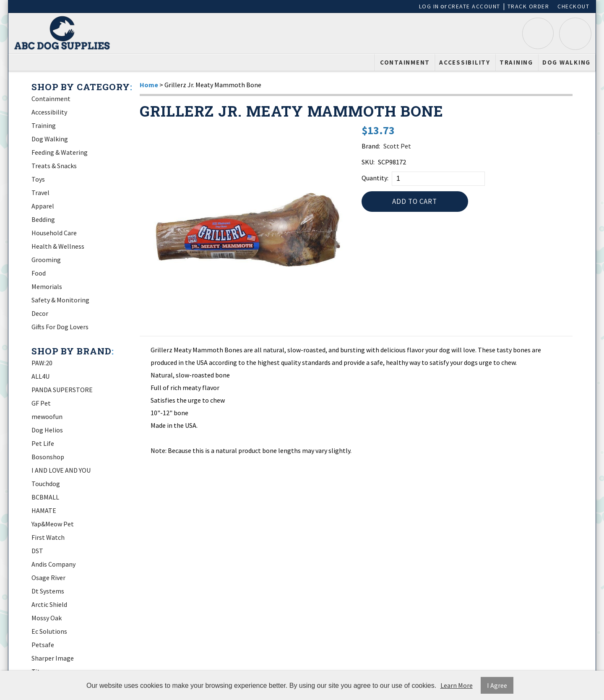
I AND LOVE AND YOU (61, 470)
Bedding (43, 219)
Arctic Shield (49, 604)
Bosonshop (48, 457)
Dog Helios (47, 430)
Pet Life (43, 443)
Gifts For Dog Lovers (60, 327)
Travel (40, 193)
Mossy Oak (47, 618)
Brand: (371, 146)
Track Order (528, 6)
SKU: (368, 162)
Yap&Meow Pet (53, 524)
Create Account (474, 6)
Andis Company (53, 564)
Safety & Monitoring (60, 300)
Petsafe (43, 645)
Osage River (48, 578)
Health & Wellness (58, 246)
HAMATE (44, 510)
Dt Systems (48, 591)
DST (37, 551)
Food (39, 273)
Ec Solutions (49, 631)
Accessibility (465, 62)
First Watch (48, 537)
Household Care (54, 233)
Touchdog (46, 484)
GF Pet (41, 403)
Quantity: (375, 178)
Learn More (457, 685)
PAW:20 (42, 363)
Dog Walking (566, 62)
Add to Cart (415, 201)
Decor (40, 313)
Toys (38, 179)
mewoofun (47, 416)
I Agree (497, 685)
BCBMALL (45, 497)
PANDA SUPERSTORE (62, 390)
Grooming (46, 260)
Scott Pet (397, 146)
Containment (405, 62)
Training (516, 62)
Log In (429, 6)
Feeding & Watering (60, 152)
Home (149, 85)
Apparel (43, 206)
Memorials (47, 286)
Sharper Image (53, 658)
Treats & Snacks (54, 166)
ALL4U (40, 376)
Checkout (573, 6)
